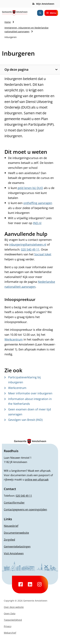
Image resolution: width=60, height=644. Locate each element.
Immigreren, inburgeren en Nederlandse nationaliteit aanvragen (26, 29)
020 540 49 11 (30, 249)
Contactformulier (14, 503)
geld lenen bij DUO (30, 188)
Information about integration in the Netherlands (28, 401)
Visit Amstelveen (14, 553)
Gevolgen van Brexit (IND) (24, 420)
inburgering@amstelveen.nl (28, 244)
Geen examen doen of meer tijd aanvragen (28, 412)
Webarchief (10, 633)
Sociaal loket (43, 254)
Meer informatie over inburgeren (28, 393)
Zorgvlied (9, 540)
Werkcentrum (14, 339)
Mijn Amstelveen (45, 4)
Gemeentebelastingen (17, 547)
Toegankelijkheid (13, 620)
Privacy (8, 626)
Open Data (10, 613)
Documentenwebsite (16, 533)
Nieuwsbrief (11, 526)
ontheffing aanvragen (38, 203)
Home (8, 22)
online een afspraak (37, 480)
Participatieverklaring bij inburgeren (23, 380)
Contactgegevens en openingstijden (25, 509)
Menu (51, 13)
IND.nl (37, 223)
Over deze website (14, 607)
